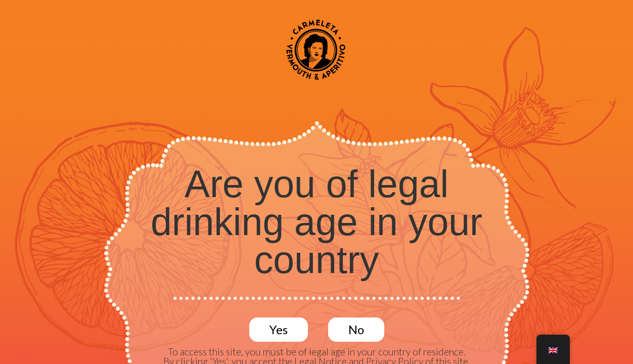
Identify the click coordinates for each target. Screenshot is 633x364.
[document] (316, 182)
